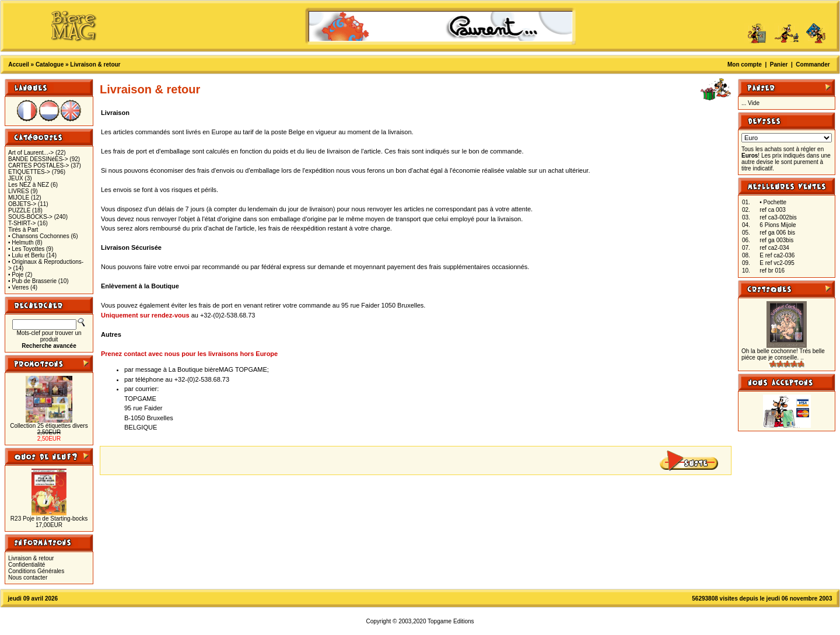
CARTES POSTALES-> (38, 165)
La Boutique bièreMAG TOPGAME (218, 369)
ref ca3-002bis (778, 217)
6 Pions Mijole (778, 225)
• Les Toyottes (26, 249)
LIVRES (19, 191)
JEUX (16, 178)
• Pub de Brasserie (32, 281)
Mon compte (745, 64)
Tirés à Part (23, 230)
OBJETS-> (22, 204)
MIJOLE (19, 198)
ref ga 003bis (776, 240)
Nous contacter (28, 578)
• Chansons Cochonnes (39, 236)
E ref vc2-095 (777, 263)
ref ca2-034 (774, 248)
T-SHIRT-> (22, 223)
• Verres (18, 287)
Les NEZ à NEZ (29, 185)
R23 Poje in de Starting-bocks (49, 519)
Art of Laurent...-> (31, 153)
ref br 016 (772, 271)
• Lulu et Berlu (26, 255)
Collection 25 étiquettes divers (49, 426)
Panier (779, 64)
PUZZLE (19, 210)
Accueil (19, 64)
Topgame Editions (451, 621)
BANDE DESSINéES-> (38, 159)
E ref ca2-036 (777, 255)
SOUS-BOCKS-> (30, 217)
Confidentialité (27, 565)
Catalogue (50, 64)
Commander (813, 64)
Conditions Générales (36, 571)
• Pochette (773, 202)
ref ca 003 (772, 210)
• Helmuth (21, 243)
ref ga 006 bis (777, 233)
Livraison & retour (95, 64)
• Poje (16, 275)
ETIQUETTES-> (29, 172)
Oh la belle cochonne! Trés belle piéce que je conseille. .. (783, 354)
